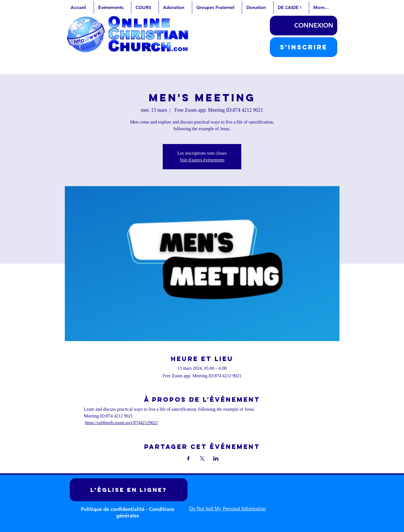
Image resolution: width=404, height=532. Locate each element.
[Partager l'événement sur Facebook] (188, 458)
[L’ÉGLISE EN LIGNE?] (129, 490)
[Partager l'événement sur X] (202, 458)
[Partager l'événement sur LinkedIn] (216, 458)
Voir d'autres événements (202, 160)
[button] (304, 47)
